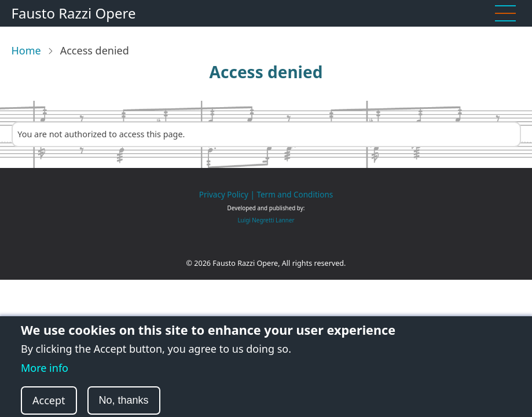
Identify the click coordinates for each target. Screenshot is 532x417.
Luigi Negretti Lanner (266, 220)
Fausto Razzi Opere (74, 13)
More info (45, 375)
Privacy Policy (224, 195)
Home (26, 50)
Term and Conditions (295, 195)
